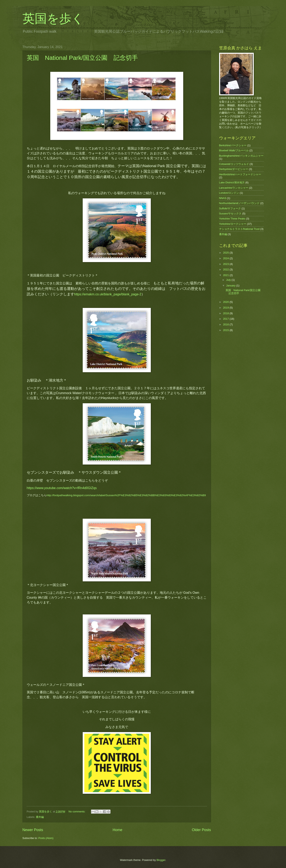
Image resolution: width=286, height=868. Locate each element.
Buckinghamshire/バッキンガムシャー (241, 156)
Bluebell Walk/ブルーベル (234, 150)
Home (117, 830)
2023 (226, 264)
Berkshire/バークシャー (233, 145)
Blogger (161, 860)
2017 (226, 319)
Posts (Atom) (46, 838)
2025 (226, 253)
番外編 (40, 817)
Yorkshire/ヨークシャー (233, 224)
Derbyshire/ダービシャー (234, 169)
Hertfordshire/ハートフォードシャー (240, 174)
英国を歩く (53, 19)
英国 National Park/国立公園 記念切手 (82, 58)
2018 (226, 313)
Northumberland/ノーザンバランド (239, 203)
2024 (226, 258)
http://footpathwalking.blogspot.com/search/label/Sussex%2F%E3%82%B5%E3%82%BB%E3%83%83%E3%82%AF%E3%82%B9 (126, 495)
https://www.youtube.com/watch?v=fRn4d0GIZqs (62, 488)
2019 (226, 308)
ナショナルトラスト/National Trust (239, 229)
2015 (226, 330)
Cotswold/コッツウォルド (234, 164)
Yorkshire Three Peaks (232, 219)
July (229, 280)
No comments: (77, 812)
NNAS (223, 198)
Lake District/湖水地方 (232, 182)
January (231, 286)
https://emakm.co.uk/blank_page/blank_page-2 (108, 294)
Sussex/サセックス (230, 214)
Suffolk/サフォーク (230, 208)
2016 (226, 324)
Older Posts (201, 830)
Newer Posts (33, 830)
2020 (226, 302)
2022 (226, 269)
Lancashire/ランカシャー (234, 188)
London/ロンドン (229, 193)
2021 (226, 275)
